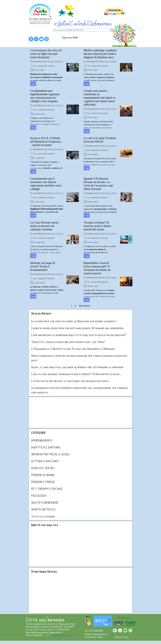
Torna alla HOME (70, 37)
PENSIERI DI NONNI (43, 475)
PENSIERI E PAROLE (43, 482)
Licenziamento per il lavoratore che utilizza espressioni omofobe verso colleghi (46, 184)
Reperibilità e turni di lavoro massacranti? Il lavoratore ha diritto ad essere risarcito (97, 268)
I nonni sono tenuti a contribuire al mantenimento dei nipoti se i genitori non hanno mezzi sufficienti (100, 98)
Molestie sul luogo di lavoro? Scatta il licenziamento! (43, 266)
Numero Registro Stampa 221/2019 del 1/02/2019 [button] (50, 627)
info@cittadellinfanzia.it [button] (96, 634)
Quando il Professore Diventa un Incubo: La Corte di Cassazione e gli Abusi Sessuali (98, 184)
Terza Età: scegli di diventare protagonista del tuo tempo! (68, 342)
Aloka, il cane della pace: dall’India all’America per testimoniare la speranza (77, 367)
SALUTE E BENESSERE (45, 502)
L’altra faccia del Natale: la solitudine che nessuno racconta (70, 381)
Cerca (113, 30)
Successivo (85, 306)
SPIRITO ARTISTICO (43, 509)
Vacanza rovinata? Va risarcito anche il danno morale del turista (97, 226)
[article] (55, 67)
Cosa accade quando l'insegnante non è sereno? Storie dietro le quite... (76, 374)
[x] (36, 39)
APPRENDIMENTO (42, 440)
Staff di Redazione (34, 635)
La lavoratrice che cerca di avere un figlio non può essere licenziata (46, 54)
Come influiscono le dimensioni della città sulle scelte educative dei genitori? (79, 335)
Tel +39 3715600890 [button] (94, 631)
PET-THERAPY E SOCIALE (47, 489)
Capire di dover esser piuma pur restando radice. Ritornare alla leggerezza (77, 328)
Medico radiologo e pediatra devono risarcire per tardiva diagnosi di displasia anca (100, 54)
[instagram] (47, 39)
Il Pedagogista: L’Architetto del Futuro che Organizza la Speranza (73, 349)
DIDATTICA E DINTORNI (46, 447)
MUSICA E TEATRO (43, 468)
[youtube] (41, 39)
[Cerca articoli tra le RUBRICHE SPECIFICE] (81, 30)
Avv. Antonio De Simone (44, 66)
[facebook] (31, 39)
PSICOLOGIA (39, 496)
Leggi (33, 84)
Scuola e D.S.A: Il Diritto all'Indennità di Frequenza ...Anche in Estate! (45, 142)
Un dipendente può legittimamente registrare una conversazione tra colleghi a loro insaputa (45, 96)
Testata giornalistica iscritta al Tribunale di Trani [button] (51, 624)
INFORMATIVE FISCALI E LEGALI (49, 62)
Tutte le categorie (43, 516)
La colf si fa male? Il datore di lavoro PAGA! (100, 140)
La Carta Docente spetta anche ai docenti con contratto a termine (44, 226)
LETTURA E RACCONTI (45, 461)
